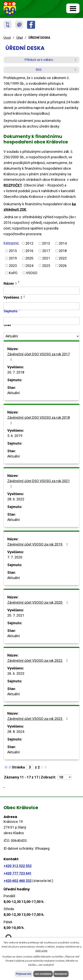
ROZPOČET (13, 185)
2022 (63, 258)
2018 (63, 251)
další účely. (41, 951)
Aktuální (14, 393)
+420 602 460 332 (18, 881)
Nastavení (61, 974)
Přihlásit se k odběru (51, 60)
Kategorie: (11, 243)
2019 (13, 258)
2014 (63, 243)
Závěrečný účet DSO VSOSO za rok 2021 (39, 483)
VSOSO (32, 273)
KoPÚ (13, 273)
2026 (63, 265)
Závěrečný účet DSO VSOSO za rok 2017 (39, 357)
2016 (29, 251)
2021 (46, 258)
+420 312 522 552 (18, 866)
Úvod (7, 38)
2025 (46, 265)
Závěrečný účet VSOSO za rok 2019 (38, 544)
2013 (46, 243)
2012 (29, 243)
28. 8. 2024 (16, 732)
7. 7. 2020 (15, 557)
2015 (13, 251)
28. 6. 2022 (16, 499)
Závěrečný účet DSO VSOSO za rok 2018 (39, 420)
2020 (29, 258)
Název (10, 283)
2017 (46, 251)
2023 (13, 265)
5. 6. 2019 (15, 436)
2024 (29, 265)
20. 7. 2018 (16, 372)
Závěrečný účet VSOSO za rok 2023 (38, 719)
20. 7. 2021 (16, 615)
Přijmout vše (24, 974)
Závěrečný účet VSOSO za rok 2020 (38, 602)
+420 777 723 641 (18, 873)
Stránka (18, 767)
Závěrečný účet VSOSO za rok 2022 (38, 661)
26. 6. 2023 (16, 673)
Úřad (20, 38)
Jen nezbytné (43, 974)
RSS (57, 70)
